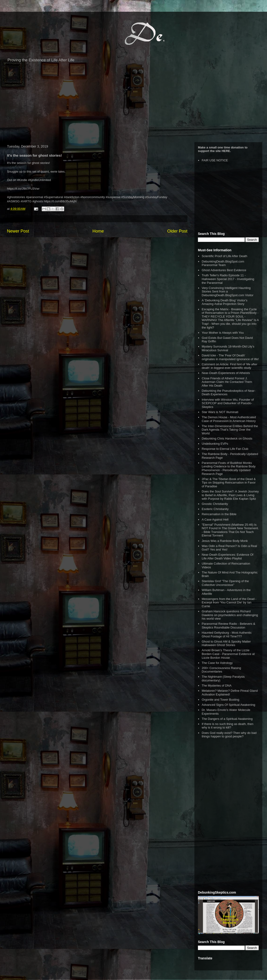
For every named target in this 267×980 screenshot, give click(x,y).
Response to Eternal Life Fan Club (225, 449)
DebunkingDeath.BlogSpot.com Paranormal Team (223, 263)
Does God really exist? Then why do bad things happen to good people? (229, 735)
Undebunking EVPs (215, 444)
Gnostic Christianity (215, 504)
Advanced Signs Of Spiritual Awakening (228, 705)
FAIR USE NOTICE (215, 160)
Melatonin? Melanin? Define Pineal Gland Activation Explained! (230, 693)
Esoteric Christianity (215, 509)
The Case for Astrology (217, 663)
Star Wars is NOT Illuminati (220, 412)
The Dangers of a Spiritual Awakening (227, 719)
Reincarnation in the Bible (219, 514)
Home (98, 231)
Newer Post (18, 231)
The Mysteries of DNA (217, 686)
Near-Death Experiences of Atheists (226, 373)
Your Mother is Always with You (223, 333)
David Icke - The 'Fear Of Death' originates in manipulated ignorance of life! (230, 357)
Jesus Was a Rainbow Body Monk (225, 541)
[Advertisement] (133, 105)
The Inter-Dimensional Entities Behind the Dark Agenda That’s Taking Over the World (230, 430)
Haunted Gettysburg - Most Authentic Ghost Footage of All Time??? (227, 634)
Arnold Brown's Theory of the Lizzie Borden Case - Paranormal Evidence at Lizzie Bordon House (228, 654)
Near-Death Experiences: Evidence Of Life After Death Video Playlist (227, 557)
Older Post (177, 231)
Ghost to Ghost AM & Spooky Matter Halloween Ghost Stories (226, 643)
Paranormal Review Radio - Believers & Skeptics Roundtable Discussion (228, 626)
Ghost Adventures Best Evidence (224, 270)
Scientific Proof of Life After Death (224, 256)
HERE (226, 151)
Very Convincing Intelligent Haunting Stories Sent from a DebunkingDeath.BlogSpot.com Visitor (228, 292)
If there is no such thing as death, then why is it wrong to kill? (227, 726)
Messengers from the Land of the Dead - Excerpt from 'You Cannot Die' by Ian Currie (229, 603)
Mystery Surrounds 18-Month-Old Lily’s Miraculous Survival (228, 348)
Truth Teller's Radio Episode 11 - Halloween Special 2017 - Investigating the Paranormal (228, 279)
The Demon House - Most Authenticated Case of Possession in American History (229, 419)
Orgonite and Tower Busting (220, 700)
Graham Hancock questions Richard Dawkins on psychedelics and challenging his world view (230, 615)
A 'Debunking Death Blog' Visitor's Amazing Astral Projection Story (224, 302)
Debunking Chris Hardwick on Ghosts (227, 438)
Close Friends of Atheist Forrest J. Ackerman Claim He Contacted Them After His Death (227, 382)
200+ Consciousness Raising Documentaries (221, 670)
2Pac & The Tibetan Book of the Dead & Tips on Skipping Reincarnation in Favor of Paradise (229, 483)
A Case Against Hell (215, 520)
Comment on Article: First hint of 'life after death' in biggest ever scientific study (229, 366)
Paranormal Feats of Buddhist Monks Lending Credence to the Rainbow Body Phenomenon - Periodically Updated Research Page (229, 468)
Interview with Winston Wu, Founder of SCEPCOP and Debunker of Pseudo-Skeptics (228, 403)
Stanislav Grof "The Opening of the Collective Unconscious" (225, 583)
